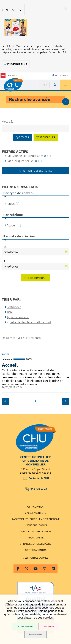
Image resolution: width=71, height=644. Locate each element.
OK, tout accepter (25, 626)
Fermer (66, 9)
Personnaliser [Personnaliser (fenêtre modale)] (35, 634)
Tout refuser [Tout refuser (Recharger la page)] (49, 626)
